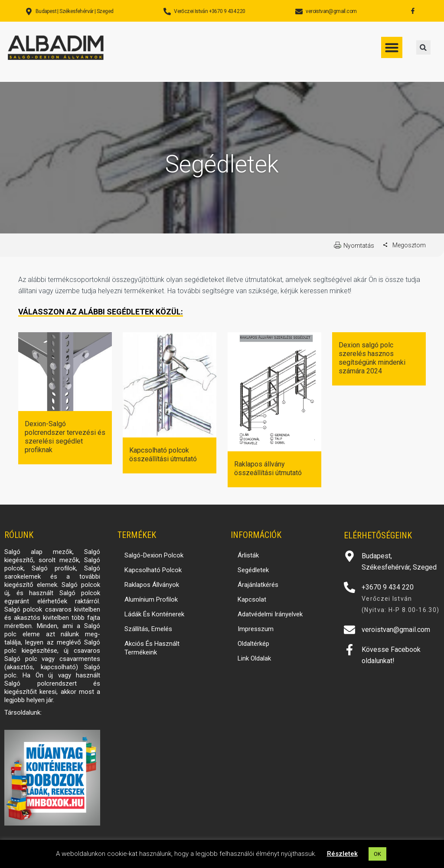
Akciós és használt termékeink (152, 648)
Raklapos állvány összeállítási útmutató (268, 468)
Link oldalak (254, 658)
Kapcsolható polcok (153, 570)
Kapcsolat (252, 599)
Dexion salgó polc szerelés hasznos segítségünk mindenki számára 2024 (372, 358)
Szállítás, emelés (148, 629)
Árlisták (248, 555)
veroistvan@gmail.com (331, 11)
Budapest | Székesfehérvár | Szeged (75, 11)
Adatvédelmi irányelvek (270, 614)
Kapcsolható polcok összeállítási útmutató (163, 455)
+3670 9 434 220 (388, 587)
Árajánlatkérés (258, 585)
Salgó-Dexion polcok (154, 555)
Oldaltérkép (253, 644)
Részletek (342, 854)
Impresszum (256, 629)
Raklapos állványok (152, 585)
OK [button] (377, 854)
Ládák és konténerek (154, 614)
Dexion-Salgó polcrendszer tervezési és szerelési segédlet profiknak (65, 437)
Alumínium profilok (151, 599)
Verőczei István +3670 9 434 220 (209, 11)
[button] (423, 47)
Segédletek (253, 570)
